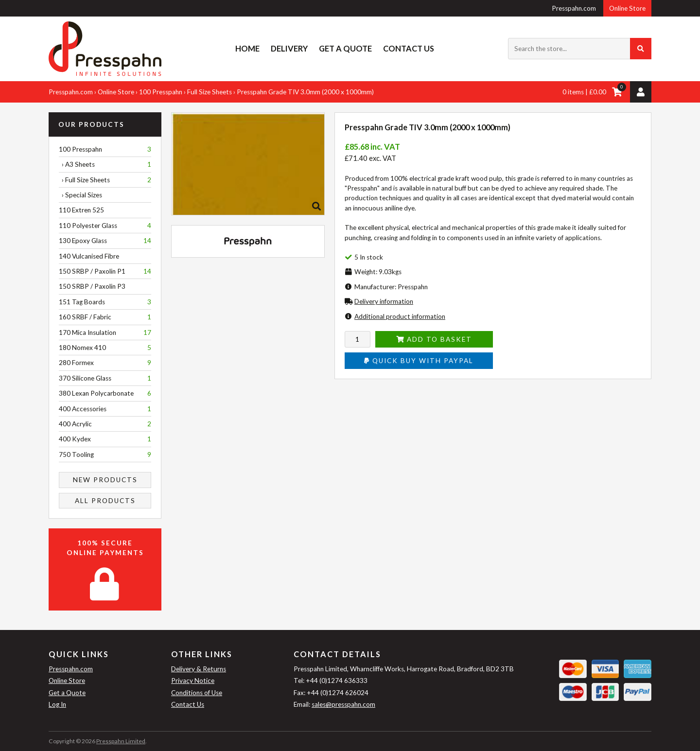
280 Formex (105, 363)
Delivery (289, 48)
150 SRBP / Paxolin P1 (105, 271)
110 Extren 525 (81, 210)
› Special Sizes (80, 195)
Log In (57, 704)
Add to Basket (434, 339)
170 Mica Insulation (105, 332)
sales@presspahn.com (343, 704)
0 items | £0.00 (584, 92)
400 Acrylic (105, 424)
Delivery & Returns (199, 669)
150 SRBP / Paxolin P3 (92, 286)
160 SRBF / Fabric (105, 317)
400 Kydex (105, 439)
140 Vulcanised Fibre (89, 256)
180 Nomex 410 (105, 348)
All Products (105, 501)
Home (247, 48)
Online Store (627, 8)
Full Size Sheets (210, 92)
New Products (105, 480)
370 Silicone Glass (105, 378)
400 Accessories (105, 409)
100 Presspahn (161, 92)
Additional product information (400, 316)
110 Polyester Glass (105, 226)
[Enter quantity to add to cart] (358, 339)
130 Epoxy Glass (105, 241)
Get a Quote (345, 48)
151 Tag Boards (105, 302)
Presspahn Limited (121, 741)
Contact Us (409, 48)
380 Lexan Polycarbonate (105, 393)
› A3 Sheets (105, 164)
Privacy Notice (193, 681)
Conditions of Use (197, 693)
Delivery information (384, 301)
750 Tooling (105, 454)
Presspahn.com (574, 8)
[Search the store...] (580, 49)
